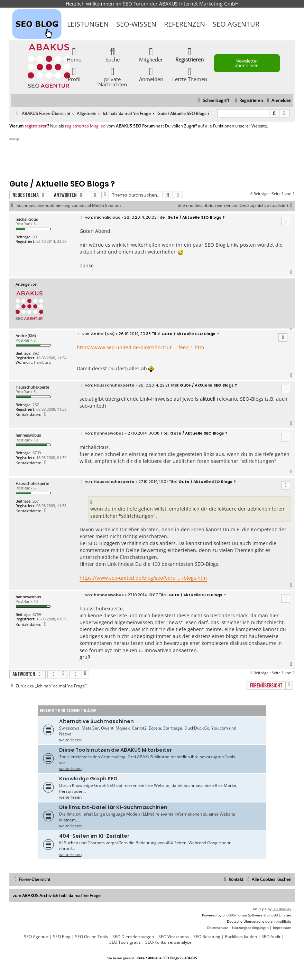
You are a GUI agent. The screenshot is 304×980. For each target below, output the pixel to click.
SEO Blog (62, 937)
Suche (113, 54)
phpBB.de (283, 921)
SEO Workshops (174, 937)
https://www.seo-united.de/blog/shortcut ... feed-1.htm (140, 347)
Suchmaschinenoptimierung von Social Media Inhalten (69, 206)
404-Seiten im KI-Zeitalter (94, 836)
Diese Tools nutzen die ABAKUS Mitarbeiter (116, 750)
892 (36, 353)
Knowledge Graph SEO (88, 779)
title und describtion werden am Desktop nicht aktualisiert (236, 206)
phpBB (228, 915)
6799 (37, 453)
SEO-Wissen (136, 24)
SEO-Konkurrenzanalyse (168, 942)
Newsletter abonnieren (247, 63)
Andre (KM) (26, 336)
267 (36, 405)
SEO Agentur (236, 24)
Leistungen (88, 24)
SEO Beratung (207, 937)
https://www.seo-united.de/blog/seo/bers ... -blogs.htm (143, 578)
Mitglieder (151, 54)
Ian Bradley (282, 909)
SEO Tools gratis (125, 942)
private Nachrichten (113, 77)
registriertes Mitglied (85, 126)
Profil (74, 74)
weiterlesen (70, 740)
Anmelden (151, 74)
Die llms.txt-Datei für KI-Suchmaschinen (113, 807)
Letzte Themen (190, 74)
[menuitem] (278, 101)
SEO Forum (136, 4)
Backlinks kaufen (241, 937)
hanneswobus (28, 435)
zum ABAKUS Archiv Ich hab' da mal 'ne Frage (57, 896)
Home (74, 54)
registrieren (36, 126)
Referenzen (185, 24)
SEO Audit (271, 937)
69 (35, 237)
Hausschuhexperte (32, 387)
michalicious (27, 219)
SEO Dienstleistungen (133, 937)
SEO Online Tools (91, 937)
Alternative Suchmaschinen (96, 721)
